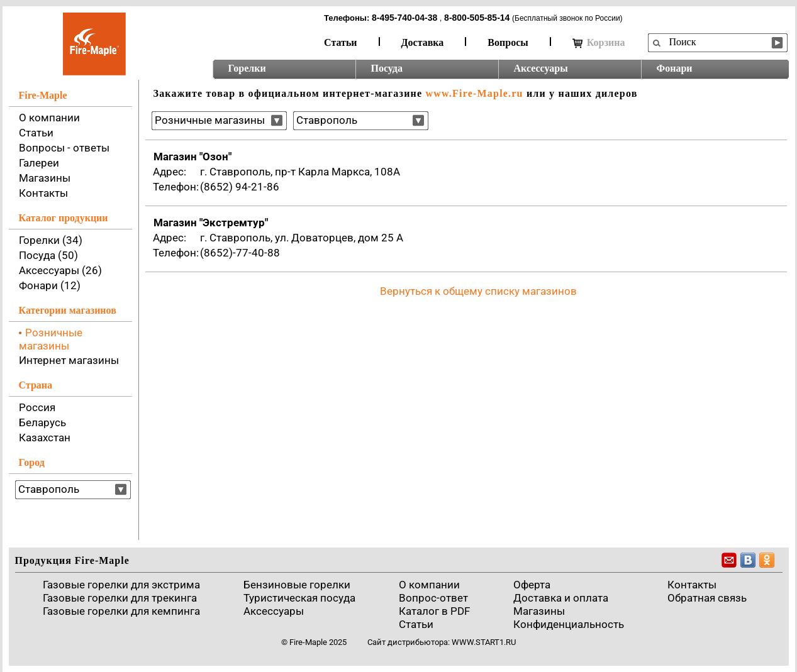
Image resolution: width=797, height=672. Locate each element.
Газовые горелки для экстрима (121, 585)
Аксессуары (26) (60, 270)
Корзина (599, 43)
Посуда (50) (48, 255)
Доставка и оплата (561, 598)
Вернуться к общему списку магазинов (478, 291)
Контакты (43, 193)
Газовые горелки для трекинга (120, 598)
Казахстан (45, 438)
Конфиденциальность (569, 624)
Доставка (423, 42)
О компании (49, 118)
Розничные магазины (51, 339)
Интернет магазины (69, 360)
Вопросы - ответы (64, 148)
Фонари (675, 68)
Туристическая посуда (299, 598)
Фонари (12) (50, 285)
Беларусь (42, 422)
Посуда (387, 68)
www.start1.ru (484, 642)
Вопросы (508, 42)
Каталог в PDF (434, 611)
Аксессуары (541, 68)
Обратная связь (707, 598)
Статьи (341, 42)
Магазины (45, 178)
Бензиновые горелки (297, 585)
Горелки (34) (51, 240)
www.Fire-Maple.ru (474, 93)
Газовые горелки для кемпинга (121, 611)
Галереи (39, 163)
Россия (37, 407)
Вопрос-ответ (433, 598)
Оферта (532, 585)
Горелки (247, 68)
